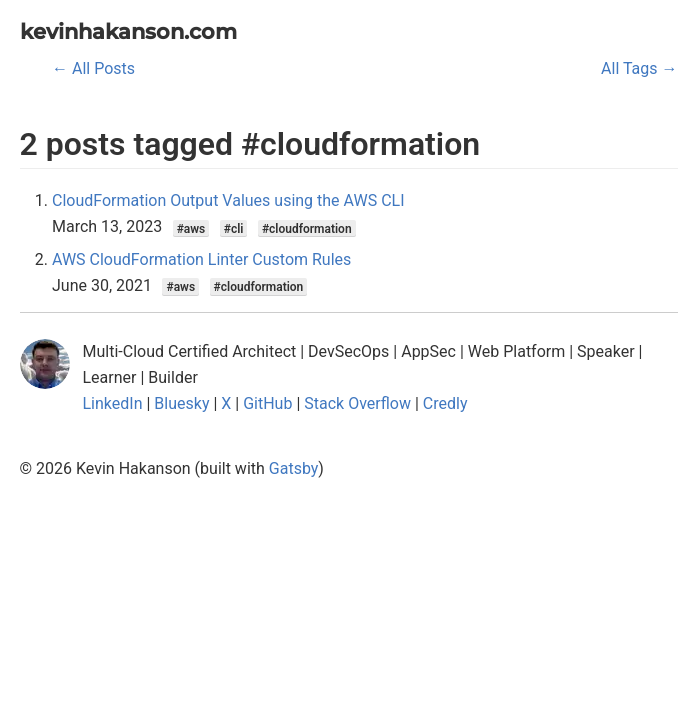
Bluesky (181, 403)
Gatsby (294, 468)
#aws (191, 228)
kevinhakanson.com (128, 31)
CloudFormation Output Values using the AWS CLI (228, 200)
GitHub (267, 403)
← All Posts (93, 68)
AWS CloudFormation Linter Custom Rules (201, 259)
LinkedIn (113, 403)
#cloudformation (307, 228)
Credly (445, 403)
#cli (234, 228)
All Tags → (639, 68)
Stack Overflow (357, 403)
